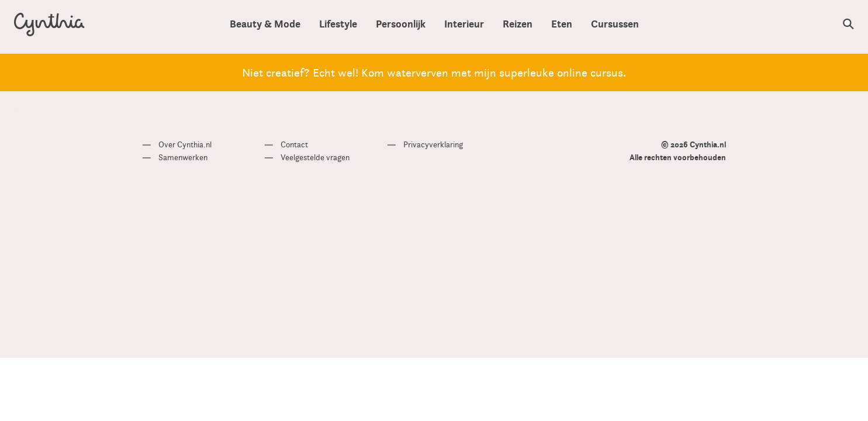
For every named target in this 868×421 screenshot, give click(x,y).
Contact (294, 144)
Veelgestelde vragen (315, 157)
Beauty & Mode (265, 24)
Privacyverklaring (433, 144)
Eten (562, 24)
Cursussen (615, 24)
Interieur (464, 24)
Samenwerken (183, 157)
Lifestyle (338, 24)
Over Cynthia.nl (185, 144)
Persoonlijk (401, 24)
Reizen (518, 24)
